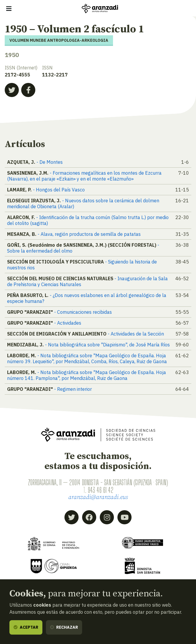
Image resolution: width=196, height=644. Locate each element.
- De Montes (50, 162)
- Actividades (68, 323)
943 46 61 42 (101, 490)
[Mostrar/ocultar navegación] (9, 9)
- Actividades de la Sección (136, 334)
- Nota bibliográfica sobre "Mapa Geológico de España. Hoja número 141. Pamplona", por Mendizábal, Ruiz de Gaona (87, 375)
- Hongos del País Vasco (59, 190)
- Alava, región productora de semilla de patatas (89, 234)
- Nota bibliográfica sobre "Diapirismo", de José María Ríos (107, 345)
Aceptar (26, 627)
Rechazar (64, 627)
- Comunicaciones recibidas (83, 312)
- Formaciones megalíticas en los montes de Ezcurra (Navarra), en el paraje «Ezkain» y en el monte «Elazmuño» (84, 176)
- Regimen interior (73, 389)
